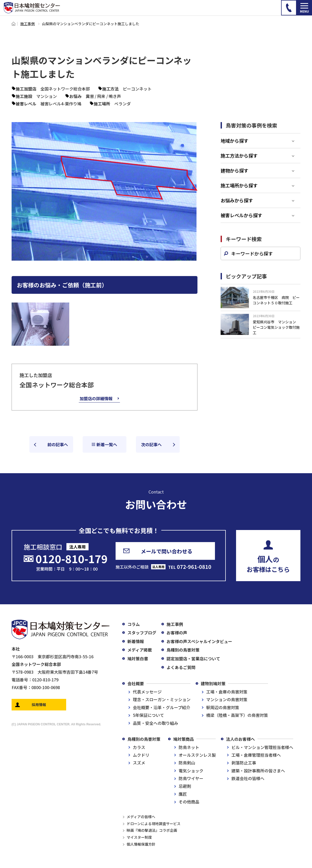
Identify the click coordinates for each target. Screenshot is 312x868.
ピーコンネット (137, 89)
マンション (47, 96)
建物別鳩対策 (213, 683)
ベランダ (123, 104)
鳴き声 (115, 96)
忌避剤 (185, 786)
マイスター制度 (139, 837)
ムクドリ (141, 755)
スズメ (139, 763)
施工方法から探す (239, 156)
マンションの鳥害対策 (227, 699)
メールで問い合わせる (167, 551)
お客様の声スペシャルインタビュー (199, 641)
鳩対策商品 (184, 739)
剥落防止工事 (244, 763)
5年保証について (148, 715)
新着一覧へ (107, 444)
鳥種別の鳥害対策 (183, 650)
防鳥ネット (189, 747)
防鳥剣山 (187, 763)
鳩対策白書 (138, 659)
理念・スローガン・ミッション (162, 699)
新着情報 (136, 641)
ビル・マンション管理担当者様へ (262, 747)
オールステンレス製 (197, 755)
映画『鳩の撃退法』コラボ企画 (152, 830)
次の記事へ (151, 444)
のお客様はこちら (268, 563)
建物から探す (235, 170)
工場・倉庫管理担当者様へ (256, 755)
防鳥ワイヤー (191, 778)
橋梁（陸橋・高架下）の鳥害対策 (237, 715)
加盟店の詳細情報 (96, 398)
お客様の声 (177, 633)
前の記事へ (58, 444)
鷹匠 (183, 794)
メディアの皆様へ (141, 817)
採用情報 (39, 705)
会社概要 (136, 683)
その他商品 (189, 802)
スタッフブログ (142, 633)
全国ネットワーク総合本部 (65, 89)
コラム (134, 624)
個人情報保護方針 (141, 844)
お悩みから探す (237, 200)
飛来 (101, 96)
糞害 (90, 96)
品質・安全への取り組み (155, 723)
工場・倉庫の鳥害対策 (227, 692)
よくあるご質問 (181, 667)
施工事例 (28, 24)
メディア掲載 (140, 650)
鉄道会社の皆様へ (248, 778)
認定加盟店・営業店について (193, 659)
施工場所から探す (239, 185)
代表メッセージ (147, 692)
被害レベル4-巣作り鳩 (61, 104)
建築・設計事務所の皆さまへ (258, 771)
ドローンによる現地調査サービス (154, 824)
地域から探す (235, 141)
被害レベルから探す (241, 215)
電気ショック (191, 771)
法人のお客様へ (240, 739)
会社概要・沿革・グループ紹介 (162, 707)
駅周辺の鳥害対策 (223, 707)
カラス (139, 747)
